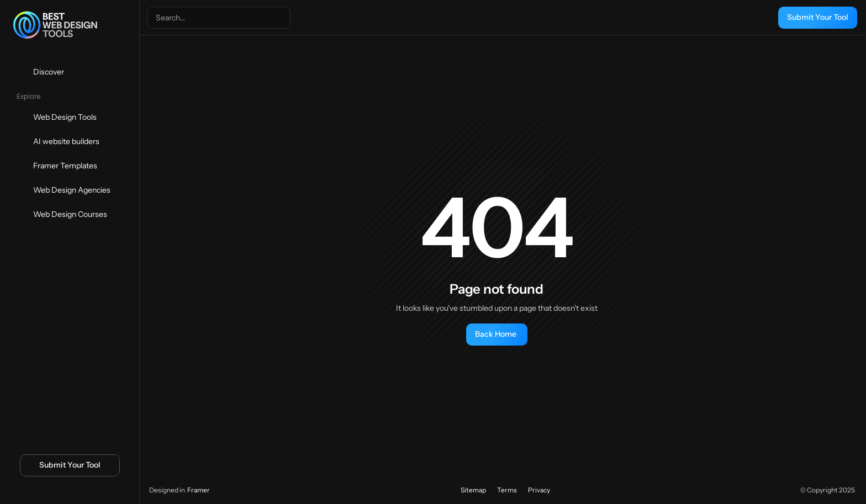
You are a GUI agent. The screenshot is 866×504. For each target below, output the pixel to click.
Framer (199, 490)
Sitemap (473, 490)
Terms (507, 490)
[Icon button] (51, 491)
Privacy (539, 490)
